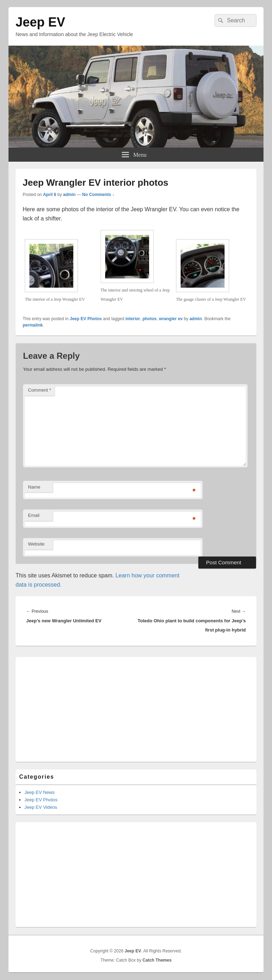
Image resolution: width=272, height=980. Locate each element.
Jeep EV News (39, 792)
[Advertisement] (136, 705)
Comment (39, 390)
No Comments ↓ (98, 195)
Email (34, 515)
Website (36, 544)
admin (69, 195)
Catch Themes (157, 960)
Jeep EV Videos (41, 807)
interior (133, 319)
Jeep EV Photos (86, 319)
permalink (33, 325)
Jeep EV (40, 22)
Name (34, 487)
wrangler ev (171, 319)
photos (149, 319)
